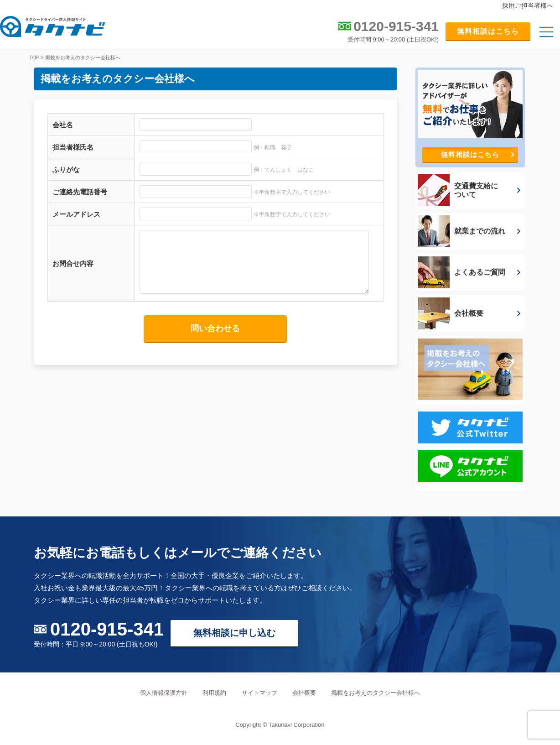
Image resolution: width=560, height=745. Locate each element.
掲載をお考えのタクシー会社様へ (376, 693)
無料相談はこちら (488, 31)
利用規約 (214, 693)
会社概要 (304, 693)
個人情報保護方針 (164, 693)
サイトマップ (259, 693)
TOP (34, 57)
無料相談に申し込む (234, 633)
